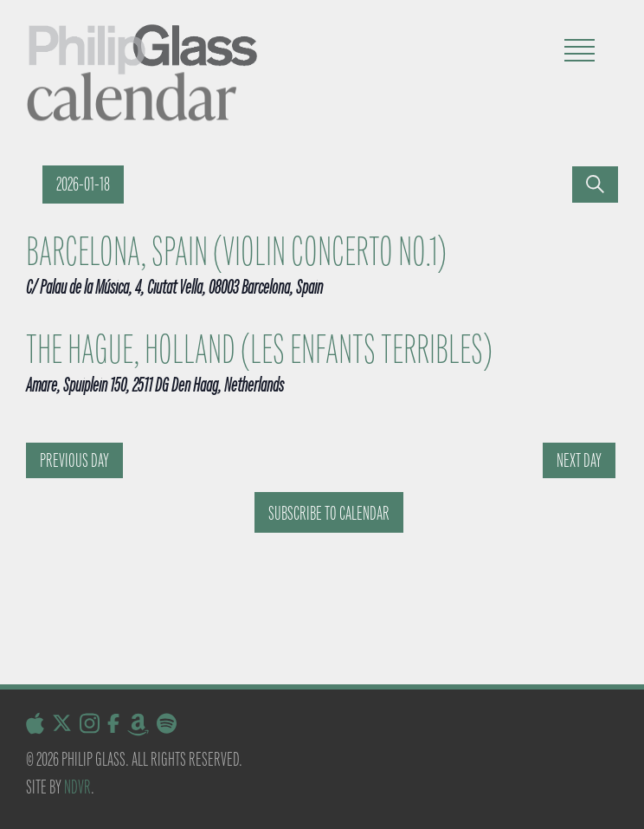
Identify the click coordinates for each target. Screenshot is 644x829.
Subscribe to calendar (329, 513)
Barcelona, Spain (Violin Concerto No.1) (236, 252)
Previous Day (74, 460)
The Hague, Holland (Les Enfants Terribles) (259, 350)
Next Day (579, 460)
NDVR (77, 787)
